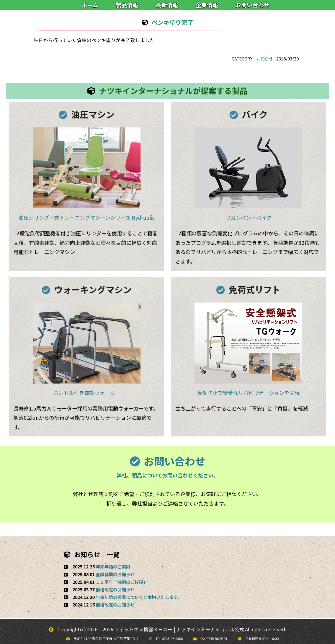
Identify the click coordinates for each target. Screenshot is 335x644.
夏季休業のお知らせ (115, 574)
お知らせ (265, 59)
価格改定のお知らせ (115, 589)
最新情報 (167, 5)
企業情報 (207, 5)
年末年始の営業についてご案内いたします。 (139, 597)
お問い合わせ (252, 5)
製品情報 (127, 5)
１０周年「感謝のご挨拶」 (122, 582)
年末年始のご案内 (113, 567)
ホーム (90, 5)
